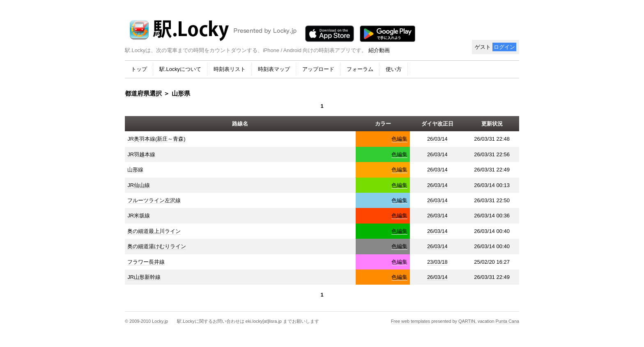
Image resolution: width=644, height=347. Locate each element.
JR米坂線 (139, 216)
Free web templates (411, 321)
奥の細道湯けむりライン (157, 246)
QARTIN (467, 321)
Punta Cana (507, 321)
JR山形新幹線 (144, 277)
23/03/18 (437, 262)
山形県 (181, 93)
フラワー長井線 (146, 262)
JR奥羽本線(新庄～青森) (156, 139)
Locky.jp (160, 321)
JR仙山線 (139, 185)
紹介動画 (379, 50)
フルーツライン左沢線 (154, 200)
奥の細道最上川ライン (154, 231)
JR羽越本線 (141, 154)
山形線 (135, 170)
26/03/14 (437, 139)
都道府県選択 (143, 93)
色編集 (399, 139)
